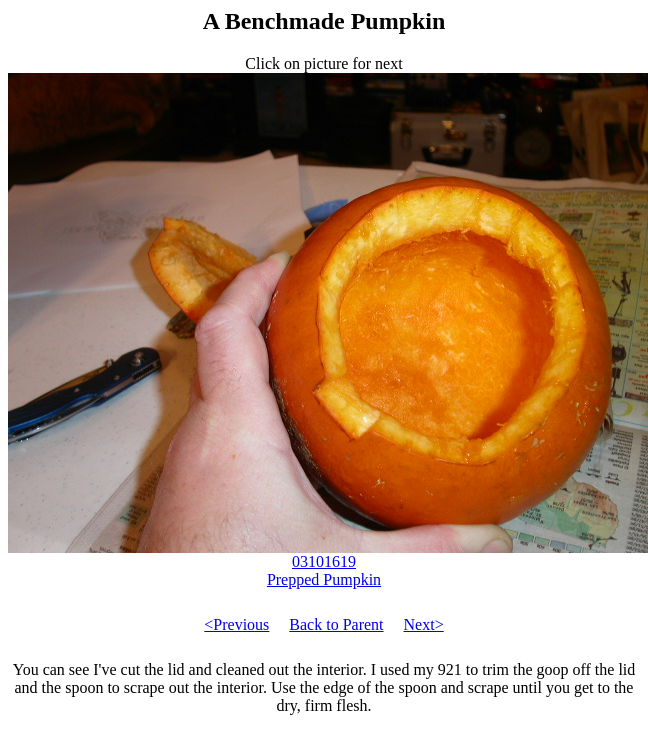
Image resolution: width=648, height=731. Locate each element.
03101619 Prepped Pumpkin (328, 563)
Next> (424, 624)
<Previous (236, 624)
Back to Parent (336, 624)
